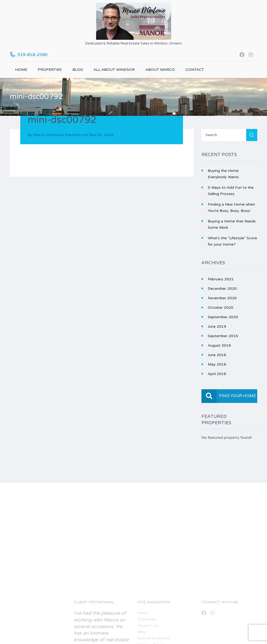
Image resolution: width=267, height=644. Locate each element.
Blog (78, 70)
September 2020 (223, 317)
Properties (50, 70)
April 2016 (217, 374)
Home (21, 70)
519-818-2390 (32, 55)
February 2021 (221, 279)
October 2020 (221, 308)
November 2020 (222, 298)
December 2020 (222, 289)
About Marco (160, 70)
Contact (195, 70)
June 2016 (217, 355)
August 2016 (219, 345)
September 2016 (223, 336)
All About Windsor (114, 70)
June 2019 (217, 326)
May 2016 (217, 364)
